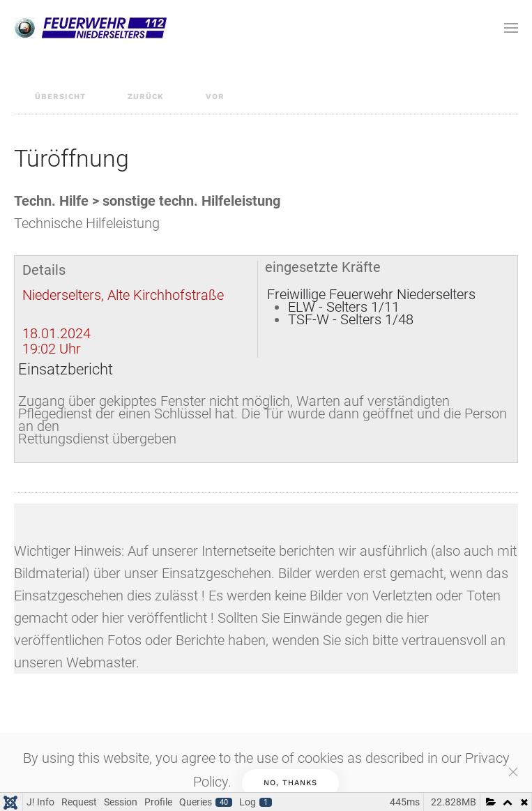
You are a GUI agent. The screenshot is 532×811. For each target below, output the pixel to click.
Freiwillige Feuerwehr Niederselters (371, 294)
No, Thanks (290, 783)
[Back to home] (91, 28)
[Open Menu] (511, 28)
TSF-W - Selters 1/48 (351, 319)
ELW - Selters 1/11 (344, 307)
